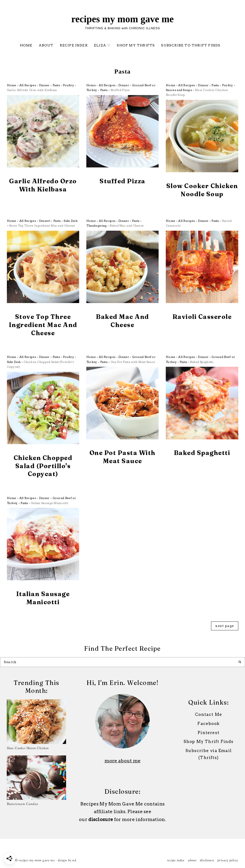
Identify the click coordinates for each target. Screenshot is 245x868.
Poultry (68, 85)
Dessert (45, 221)
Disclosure (207, 861)
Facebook (209, 724)
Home (26, 45)
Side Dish (71, 221)
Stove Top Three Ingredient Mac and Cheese (43, 325)
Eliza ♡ (102, 45)
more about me (123, 761)
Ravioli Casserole (202, 317)
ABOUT (46, 45)
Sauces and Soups (179, 90)
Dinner (44, 85)
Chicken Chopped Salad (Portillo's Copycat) (43, 466)
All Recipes (28, 85)
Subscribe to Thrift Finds (191, 45)
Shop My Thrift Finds (209, 742)
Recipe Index (74, 45)
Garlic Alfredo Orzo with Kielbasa (43, 185)
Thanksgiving (97, 226)
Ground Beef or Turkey (132, 190)
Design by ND (67, 861)
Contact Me (209, 714)
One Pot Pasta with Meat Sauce (122, 457)
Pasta (56, 85)
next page (225, 626)
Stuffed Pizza (122, 181)
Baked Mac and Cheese (122, 321)
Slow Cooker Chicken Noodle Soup (202, 190)
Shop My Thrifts (136, 45)
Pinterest (209, 733)
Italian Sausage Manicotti (43, 598)
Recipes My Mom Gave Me (122, 19)
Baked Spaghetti (202, 453)
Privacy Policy (228, 861)
